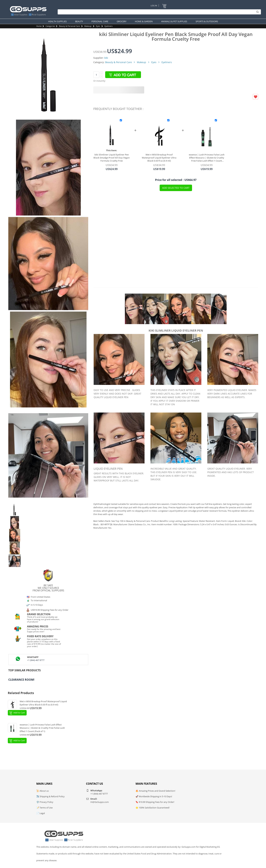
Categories (50, 26)
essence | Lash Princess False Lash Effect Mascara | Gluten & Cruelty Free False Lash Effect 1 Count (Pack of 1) (207, 158)
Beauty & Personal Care (69, 26)
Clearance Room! (21, 680)
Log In (154, 6)
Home (39, 26)
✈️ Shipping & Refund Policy (50, 796)
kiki (106, 58)
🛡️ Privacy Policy (45, 802)
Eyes (98, 26)
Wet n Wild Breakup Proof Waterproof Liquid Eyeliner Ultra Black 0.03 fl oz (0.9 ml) (159, 158)
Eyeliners (108, 26)
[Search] (158, 12)
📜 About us (42, 791)
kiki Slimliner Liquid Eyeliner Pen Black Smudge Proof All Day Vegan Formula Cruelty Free (112, 158)
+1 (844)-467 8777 (36, 660)
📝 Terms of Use (44, 808)
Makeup (88, 26)
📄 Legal (41, 813)
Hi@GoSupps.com (100, 802)
